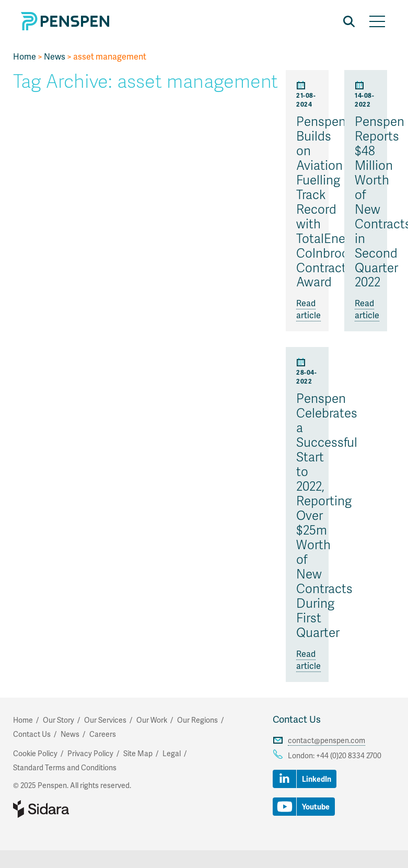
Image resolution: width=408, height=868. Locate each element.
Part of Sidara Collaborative (75, 809)
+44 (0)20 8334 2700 (349, 755)
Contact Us (297, 719)
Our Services (105, 720)
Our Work (152, 720)
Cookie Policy (35, 753)
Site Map (138, 753)
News (55, 56)
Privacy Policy (90, 753)
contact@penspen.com (327, 740)
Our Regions (197, 720)
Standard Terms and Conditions (65, 767)
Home (25, 56)
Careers (103, 734)
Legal (172, 753)
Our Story (59, 720)
